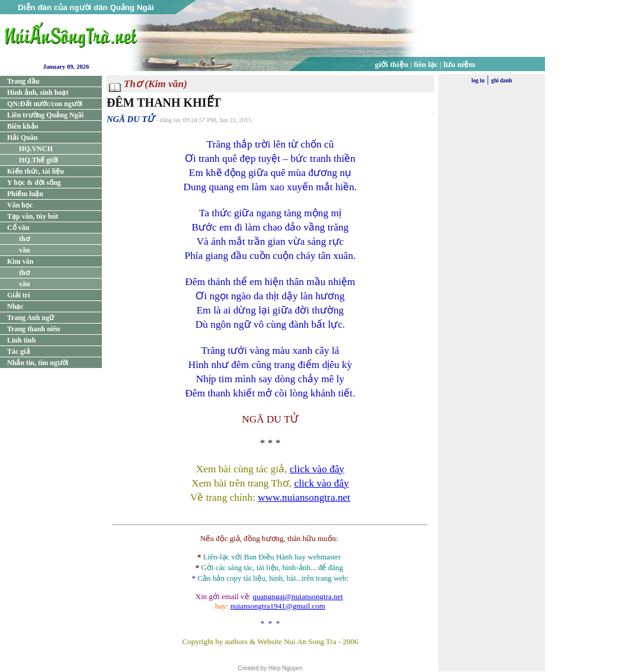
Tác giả (19, 351)
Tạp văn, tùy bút (33, 216)
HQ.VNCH (36, 149)
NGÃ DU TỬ (130, 119)
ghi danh (501, 81)
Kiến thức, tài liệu (36, 171)
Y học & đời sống (34, 183)
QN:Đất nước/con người (45, 104)
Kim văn (20, 261)
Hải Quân (22, 137)
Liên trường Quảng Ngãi (45, 115)
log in (478, 81)
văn (25, 250)
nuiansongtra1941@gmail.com (278, 606)
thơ (24, 239)
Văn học (20, 205)
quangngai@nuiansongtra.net (297, 596)
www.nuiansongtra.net (304, 497)
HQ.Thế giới (39, 160)
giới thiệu (392, 64)
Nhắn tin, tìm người (38, 363)
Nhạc (15, 306)
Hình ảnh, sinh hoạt (38, 92)
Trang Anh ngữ (31, 318)
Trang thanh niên (33, 329)
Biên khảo (23, 126)
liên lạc (426, 64)
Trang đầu (23, 81)
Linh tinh (21, 340)
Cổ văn (18, 228)
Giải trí (19, 295)
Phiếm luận (25, 194)
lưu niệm (460, 64)
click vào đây (317, 469)
